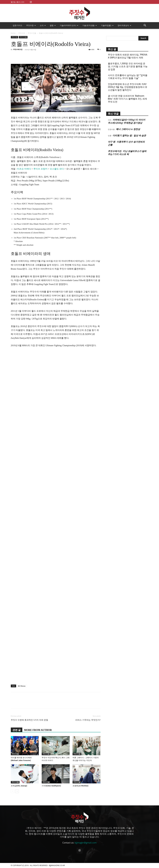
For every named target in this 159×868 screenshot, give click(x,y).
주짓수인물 (32, 33)
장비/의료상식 (124, 25)
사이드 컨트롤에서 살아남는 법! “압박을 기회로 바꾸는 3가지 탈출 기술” (128, 77)
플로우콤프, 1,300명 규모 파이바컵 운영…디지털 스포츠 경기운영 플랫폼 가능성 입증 (128, 66)
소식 (43, 25)
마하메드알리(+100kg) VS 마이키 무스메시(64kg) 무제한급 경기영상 (127, 121)
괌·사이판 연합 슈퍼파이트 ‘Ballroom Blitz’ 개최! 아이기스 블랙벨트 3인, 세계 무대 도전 (127, 99)
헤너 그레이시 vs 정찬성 (128, 129)
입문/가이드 (18, 25)
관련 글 (17, 730)
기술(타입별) (107, 25)
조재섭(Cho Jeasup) (19, 786)
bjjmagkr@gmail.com (86, 843)
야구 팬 (112, 142)
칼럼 (53, 25)
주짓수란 (31, 25)
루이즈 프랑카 (40, 169)
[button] (145, 26)
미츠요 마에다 (24, 169)
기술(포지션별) (90, 25)
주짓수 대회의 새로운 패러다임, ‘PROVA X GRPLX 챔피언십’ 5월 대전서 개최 (128, 56)
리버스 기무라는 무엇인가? (88, 720)
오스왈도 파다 (57, 169)
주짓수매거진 (18, 49)
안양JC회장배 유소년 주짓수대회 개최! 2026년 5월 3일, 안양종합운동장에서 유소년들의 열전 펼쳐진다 (128, 87)
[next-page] (17, 791)
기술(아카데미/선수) (69, 25)
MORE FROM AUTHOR (38, 730)
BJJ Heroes (22, 686)
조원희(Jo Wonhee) (80, 786)
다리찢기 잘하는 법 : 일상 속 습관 (129, 135)
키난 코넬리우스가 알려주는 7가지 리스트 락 (127, 153)
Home (13, 33)
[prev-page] (13, 791)
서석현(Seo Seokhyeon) (51, 786)
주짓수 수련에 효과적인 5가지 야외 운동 (29, 720)
